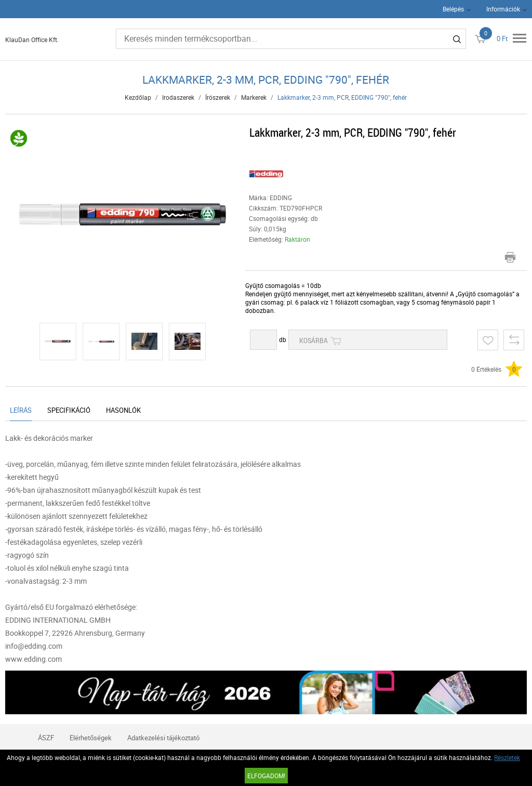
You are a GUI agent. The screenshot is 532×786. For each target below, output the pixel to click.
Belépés (453, 9)
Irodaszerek (178, 97)
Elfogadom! (266, 776)
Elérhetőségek (91, 738)
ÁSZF (46, 738)
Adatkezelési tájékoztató (163, 738)
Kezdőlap (138, 97)
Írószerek (218, 97)
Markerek (254, 97)
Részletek (507, 757)
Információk (503, 9)
